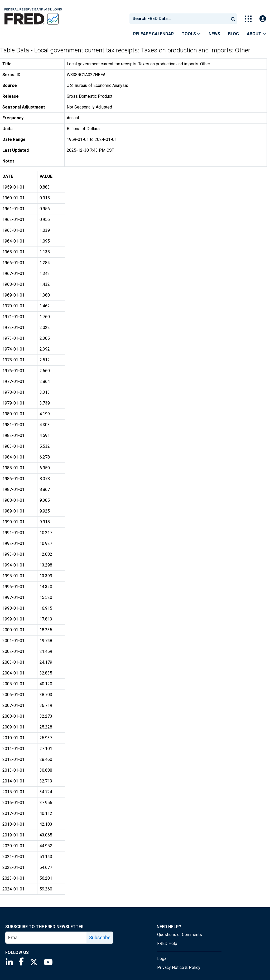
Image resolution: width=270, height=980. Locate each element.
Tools (191, 34)
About (256, 34)
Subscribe (100, 937)
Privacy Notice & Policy (179, 967)
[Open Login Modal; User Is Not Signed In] (263, 19)
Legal (162, 959)
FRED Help (167, 944)
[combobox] (179, 19)
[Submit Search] (233, 19)
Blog (233, 34)
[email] (46, 938)
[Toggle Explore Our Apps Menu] (248, 19)
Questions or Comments (180, 935)
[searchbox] (180, 19)
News (214, 34)
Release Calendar (153, 34)
